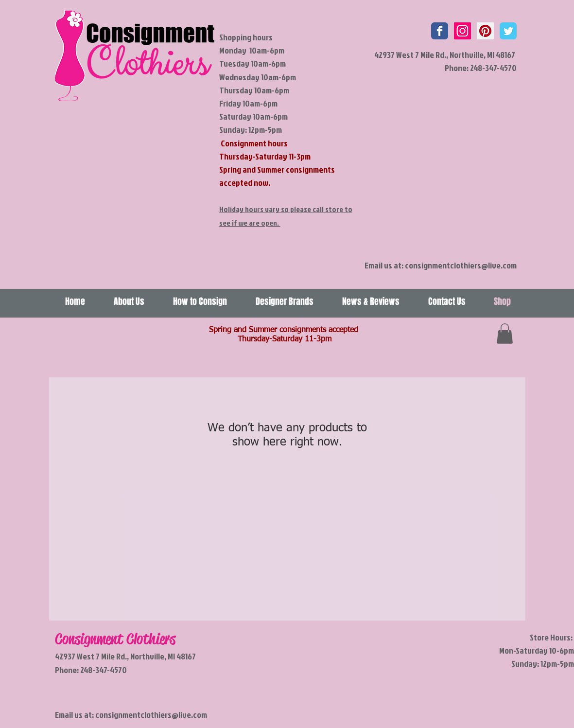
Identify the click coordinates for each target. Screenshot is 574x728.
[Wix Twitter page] (508, 31)
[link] (505, 334)
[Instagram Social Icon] (462, 31)
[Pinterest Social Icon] (485, 31)
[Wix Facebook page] (440, 31)
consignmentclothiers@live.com (461, 265)
